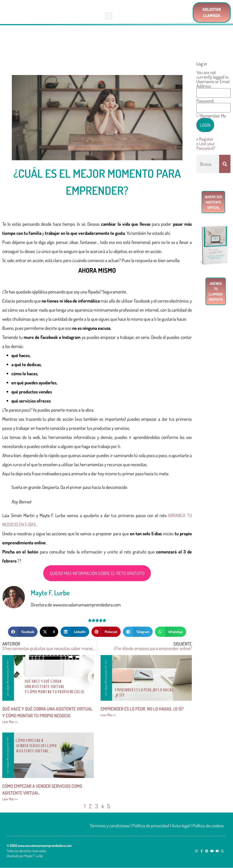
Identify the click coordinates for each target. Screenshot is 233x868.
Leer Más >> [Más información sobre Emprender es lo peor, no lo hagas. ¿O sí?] (108, 715)
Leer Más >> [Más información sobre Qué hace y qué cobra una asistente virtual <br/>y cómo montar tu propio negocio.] (10, 722)
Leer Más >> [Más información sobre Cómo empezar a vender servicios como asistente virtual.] (10, 799)
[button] (109, 16)
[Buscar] (225, 164)
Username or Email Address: (213, 84)
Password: (205, 101)
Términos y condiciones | (111, 825)
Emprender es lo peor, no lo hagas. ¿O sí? (142, 709)
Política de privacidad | (152, 825)
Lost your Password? (206, 146)
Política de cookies (208, 825)
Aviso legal (181, 825)
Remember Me (213, 116)
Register (206, 139)
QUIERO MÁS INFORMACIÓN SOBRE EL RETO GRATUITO (97, 573)
